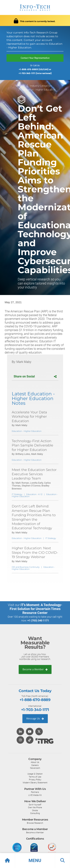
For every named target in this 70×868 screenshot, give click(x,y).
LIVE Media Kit (35, 795)
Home (21, 86)
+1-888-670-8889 (35, 700)
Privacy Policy (35, 780)
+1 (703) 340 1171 (38, 620)
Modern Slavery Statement (35, 783)
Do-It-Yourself (35, 805)
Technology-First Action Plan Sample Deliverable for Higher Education (32, 445)
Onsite (35, 810)
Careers (35, 765)
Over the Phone (35, 807)
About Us (35, 762)
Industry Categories (41, 86)
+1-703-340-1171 (35, 710)
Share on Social (35, 376)
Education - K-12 (34, 494)
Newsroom (35, 768)
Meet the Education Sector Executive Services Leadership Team (34, 474)
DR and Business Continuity (26, 567)
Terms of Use (35, 777)
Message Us (35, 719)
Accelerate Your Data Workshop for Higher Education (29, 417)
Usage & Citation (35, 774)
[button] (35, 861)
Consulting (35, 813)
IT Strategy (17, 494)
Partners (35, 792)
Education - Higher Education (39, 90)
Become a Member (35, 669)
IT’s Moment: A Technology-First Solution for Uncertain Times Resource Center (36, 609)
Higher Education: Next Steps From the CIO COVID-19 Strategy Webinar (35, 553)
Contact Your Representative (35, 58)
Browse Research (35, 823)
